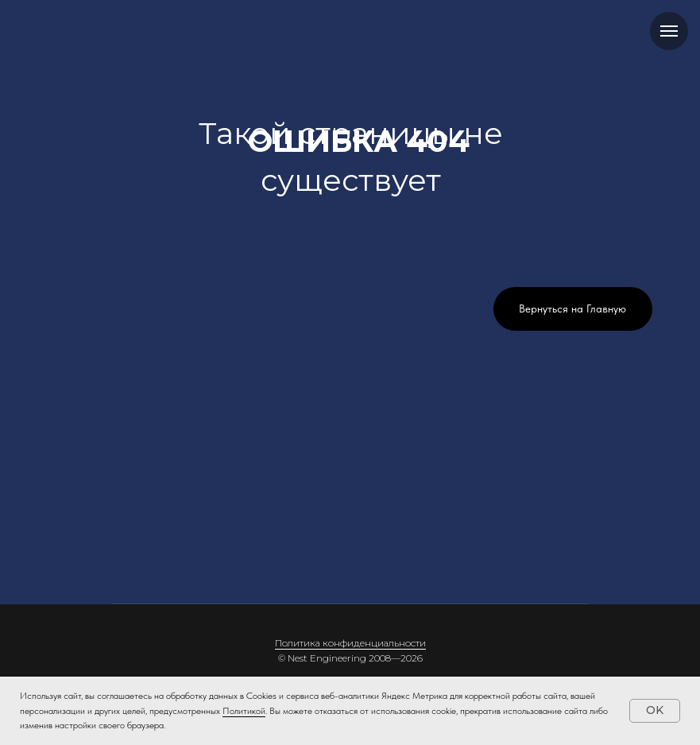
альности (405, 643)
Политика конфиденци (329, 643)
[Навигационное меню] (669, 31)
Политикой (244, 711)
